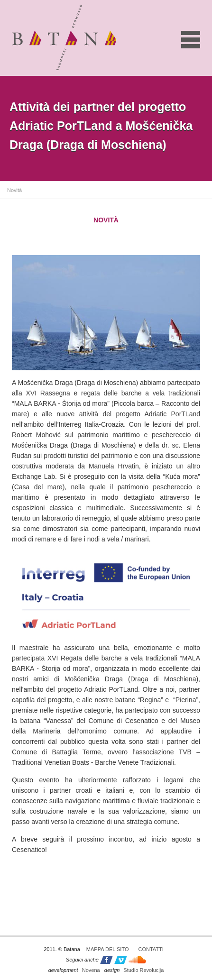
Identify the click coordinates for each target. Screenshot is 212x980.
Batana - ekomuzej (64, 37)
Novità (14, 190)
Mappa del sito (108, 949)
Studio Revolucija (134, 970)
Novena (74, 970)
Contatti (151, 949)
